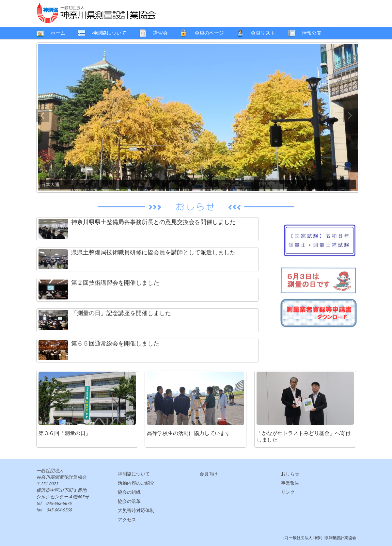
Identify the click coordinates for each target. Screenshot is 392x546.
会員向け (209, 474)
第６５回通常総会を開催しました (115, 343)
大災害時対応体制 (136, 510)
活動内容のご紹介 (136, 483)
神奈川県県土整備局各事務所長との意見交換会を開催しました (153, 222)
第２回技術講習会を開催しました (115, 283)
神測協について (134, 474)
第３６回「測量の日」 (65, 433)
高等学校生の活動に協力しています (189, 433)
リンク (288, 492)
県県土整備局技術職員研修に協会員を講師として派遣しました (153, 252)
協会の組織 (129, 492)
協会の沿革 (129, 501)
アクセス (127, 520)
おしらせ (290, 474)
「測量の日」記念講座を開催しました (121, 313)
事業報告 (290, 483)
